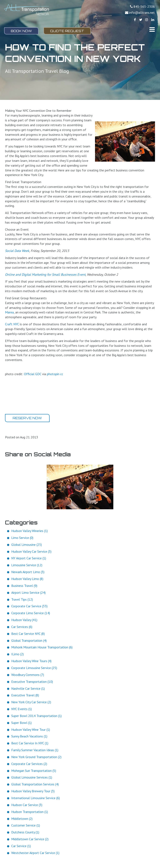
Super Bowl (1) (21, 723)
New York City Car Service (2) (31, 702)
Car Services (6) (22, 627)
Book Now (21, 31)
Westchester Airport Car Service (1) (35, 853)
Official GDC (33, 374)
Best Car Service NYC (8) (28, 634)
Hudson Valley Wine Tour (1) (31, 730)
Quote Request (67, 31)
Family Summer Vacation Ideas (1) (35, 750)
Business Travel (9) (24, 586)
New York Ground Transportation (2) (36, 757)
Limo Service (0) (22, 538)
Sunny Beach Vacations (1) (29, 736)
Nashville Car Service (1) (28, 688)
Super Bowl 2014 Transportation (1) (36, 716)
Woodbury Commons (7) (28, 675)
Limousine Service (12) (27, 565)
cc (62, 374)
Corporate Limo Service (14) (31, 613)
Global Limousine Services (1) (32, 777)
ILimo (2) (17, 654)
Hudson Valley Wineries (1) (29, 531)
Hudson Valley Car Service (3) (31, 551)
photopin (53, 374)
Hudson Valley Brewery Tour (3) (33, 791)
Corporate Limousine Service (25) (34, 668)
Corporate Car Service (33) (29, 606)
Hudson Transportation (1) (30, 812)
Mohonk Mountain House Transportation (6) (42, 647)
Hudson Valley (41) (24, 620)
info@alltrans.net (142, 13)
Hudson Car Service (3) (27, 805)
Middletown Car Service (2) (30, 839)
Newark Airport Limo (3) (28, 572)
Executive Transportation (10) (32, 682)
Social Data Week (17, 251)
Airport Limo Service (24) (28, 593)
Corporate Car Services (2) (29, 764)
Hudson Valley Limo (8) (27, 579)
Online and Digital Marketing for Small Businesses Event (45, 274)
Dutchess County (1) (25, 832)
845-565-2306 (144, 6)
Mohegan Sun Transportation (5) (34, 771)
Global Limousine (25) (27, 545)
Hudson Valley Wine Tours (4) (31, 661)
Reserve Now (27, 418)
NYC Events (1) (22, 709)
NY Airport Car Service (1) (29, 558)
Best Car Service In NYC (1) (30, 743)
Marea (9, 312)
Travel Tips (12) (22, 599)
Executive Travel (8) (25, 695)
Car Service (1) (21, 846)
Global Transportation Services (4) (35, 784)
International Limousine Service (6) (36, 798)
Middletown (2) (22, 819)
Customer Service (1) (26, 825)
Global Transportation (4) (29, 640)
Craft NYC (12, 324)
